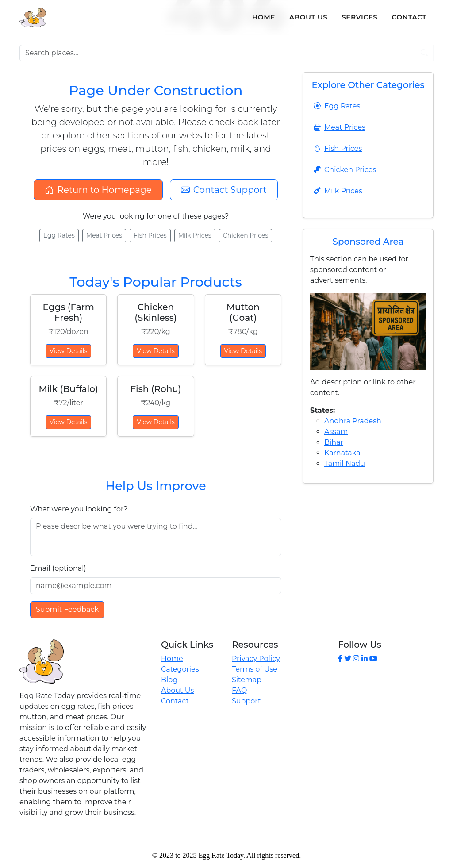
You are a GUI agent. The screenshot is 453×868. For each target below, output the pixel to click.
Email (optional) (58, 568)
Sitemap (247, 680)
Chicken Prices (246, 235)
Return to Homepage (98, 190)
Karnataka (342, 453)
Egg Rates (59, 235)
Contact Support (224, 190)
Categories (180, 669)
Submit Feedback (67, 609)
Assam (336, 432)
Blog (169, 680)
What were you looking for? (79, 509)
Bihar (334, 442)
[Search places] (217, 53)
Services (359, 17)
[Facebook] (340, 659)
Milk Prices (195, 235)
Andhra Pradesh (353, 421)
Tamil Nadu (345, 463)
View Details (69, 351)
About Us (308, 17)
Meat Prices (104, 235)
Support (246, 701)
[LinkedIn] (365, 659)
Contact (409, 17)
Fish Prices (150, 235)
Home (264, 17)
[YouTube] (373, 659)
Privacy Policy (256, 659)
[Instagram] (356, 659)
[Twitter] (348, 659)
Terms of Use (255, 669)
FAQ (239, 690)
